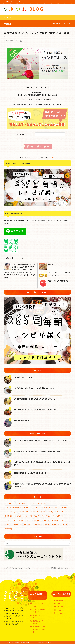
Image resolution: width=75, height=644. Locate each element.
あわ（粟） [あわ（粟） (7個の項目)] (10, 503)
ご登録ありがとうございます (61, 568)
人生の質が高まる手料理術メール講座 (17, 568)
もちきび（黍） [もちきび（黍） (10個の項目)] (51, 507)
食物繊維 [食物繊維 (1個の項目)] (9, 529)
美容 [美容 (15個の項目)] (27, 524)
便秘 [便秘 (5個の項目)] (28, 520)
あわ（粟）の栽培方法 (21, 421)
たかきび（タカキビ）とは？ (24, 377)
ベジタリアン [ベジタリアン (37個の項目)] (58, 516)
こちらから (51, 157)
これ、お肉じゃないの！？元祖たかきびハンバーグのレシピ (35, 410)
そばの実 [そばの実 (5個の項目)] (21, 503)
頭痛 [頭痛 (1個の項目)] (64, 524)
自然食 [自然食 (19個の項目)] (37, 524)
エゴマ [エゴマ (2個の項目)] (51, 512)
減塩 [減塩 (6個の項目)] (63, 520)
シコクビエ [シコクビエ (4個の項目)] (10, 516)
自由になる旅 (52, 264)
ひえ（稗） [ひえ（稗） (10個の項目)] (36, 507)
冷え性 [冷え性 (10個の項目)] (37, 520)
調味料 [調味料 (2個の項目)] (56, 524)
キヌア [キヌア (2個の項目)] (60, 512)
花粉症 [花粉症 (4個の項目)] (46, 524)
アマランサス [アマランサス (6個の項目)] (10, 512)
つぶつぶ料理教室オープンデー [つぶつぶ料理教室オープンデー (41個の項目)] (17, 507)
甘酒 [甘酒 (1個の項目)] (8, 524)
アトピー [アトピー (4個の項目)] (64, 507)
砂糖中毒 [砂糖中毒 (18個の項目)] (17, 524)
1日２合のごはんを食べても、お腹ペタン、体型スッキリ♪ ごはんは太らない (41, 440)
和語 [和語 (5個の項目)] (46, 520)
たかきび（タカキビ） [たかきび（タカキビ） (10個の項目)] (37, 503)
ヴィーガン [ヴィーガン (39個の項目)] (18, 520)
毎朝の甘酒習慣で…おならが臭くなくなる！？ (30, 473)
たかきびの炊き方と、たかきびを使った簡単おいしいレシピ (35, 388)
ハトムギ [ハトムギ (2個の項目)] (46, 516)
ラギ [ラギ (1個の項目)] (8, 520)
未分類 (20, 41)
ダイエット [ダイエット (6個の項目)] (22, 516)
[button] (8, 17)
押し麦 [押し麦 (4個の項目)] (55, 520)
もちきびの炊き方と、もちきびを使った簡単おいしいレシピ (35, 399)
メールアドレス (16, 134)
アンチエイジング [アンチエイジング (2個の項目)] (38, 512)
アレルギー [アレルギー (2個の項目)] (23, 512)
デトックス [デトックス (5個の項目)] (34, 516)
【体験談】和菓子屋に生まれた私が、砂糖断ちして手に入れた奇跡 (37, 451)
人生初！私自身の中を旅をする (58, 281)
